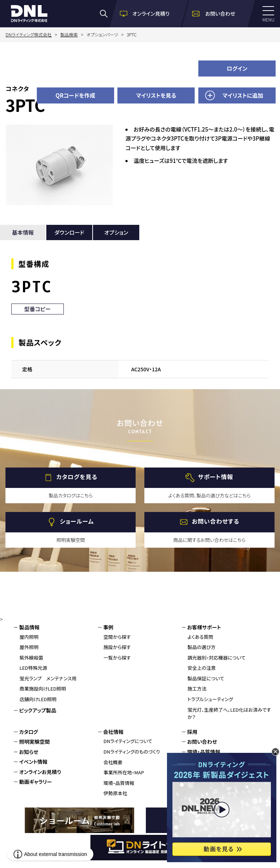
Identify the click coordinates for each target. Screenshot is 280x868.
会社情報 (113, 732)
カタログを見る (77, 477)
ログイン (237, 68)
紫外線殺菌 (31, 658)
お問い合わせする (215, 521)
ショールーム (77, 521)
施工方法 (197, 689)
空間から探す (117, 637)
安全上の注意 (202, 668)
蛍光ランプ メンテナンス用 (48, 678)
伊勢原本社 (115, 793)
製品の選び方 (201, 647)
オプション (116, 232)
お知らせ (29, 752)
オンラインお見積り (40, 772)
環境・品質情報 (119, 783)
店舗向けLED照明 (38, 699)
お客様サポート (204, 627)
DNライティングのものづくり (132, 752)
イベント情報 (33, 762)
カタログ (28, 732)
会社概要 (113, 762)
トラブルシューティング (210, 699)
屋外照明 (29, 647)
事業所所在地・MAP (124, 772)
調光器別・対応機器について (216, 658)
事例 (108, 627)
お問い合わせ (202, 742)
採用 (192, 732)
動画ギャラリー (35, 782)
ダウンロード (69, 232)
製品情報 (29, 627)
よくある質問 (200, 637)
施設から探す (117, 647)
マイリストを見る (156, 95)
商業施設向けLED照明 (42, 689)
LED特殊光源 (33, 668)
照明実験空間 (34, 742)
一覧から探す (117, 658)
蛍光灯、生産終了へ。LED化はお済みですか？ (229, 713)
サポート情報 (216, 477)
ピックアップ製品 (38, 710)
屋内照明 (29, 637)
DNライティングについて (128, 741)
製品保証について (206, 678)
